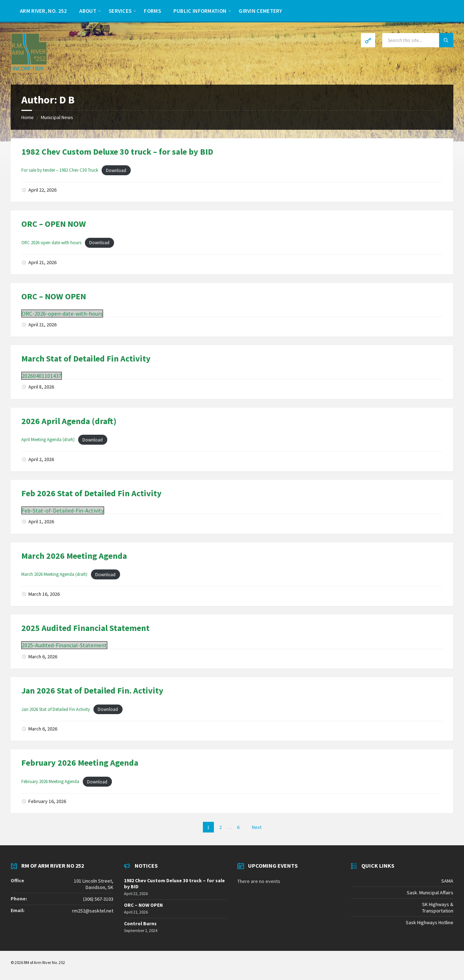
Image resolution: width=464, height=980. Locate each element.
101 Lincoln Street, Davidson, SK (94, 884)
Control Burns (140, 923)
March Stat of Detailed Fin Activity (86, 358)
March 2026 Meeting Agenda (74, 556)
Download (116, 170)
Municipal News (57, 117)
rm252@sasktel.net (93, 911)
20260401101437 (42, 376)
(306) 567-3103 (98, 899)
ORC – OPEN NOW (54, 224)
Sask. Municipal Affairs (430, 893)
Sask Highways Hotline (430, 922)
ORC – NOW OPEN (54, 296)
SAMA (447, 881)
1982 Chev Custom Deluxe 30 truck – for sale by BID (117, 152)
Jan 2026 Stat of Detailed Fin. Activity (92, 690)
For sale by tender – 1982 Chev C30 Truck (60, 170)
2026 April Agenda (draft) (69, 421)
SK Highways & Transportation (438, 907)
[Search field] (418, 40)
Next (257, 827)
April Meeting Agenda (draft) (48, 440)
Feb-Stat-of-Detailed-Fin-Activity (63, 510)
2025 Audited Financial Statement (85, 628)
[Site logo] (29, 71)
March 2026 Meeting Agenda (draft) (54, 574)
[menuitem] (43, 11)
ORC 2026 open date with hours (51, 242)
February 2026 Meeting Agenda (80, 763)
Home (28, 117)
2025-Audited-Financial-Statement (64, 645)
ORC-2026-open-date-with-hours (62, 314)
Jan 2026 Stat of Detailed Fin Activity (56, 709)
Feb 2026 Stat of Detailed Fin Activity (91, 493)
